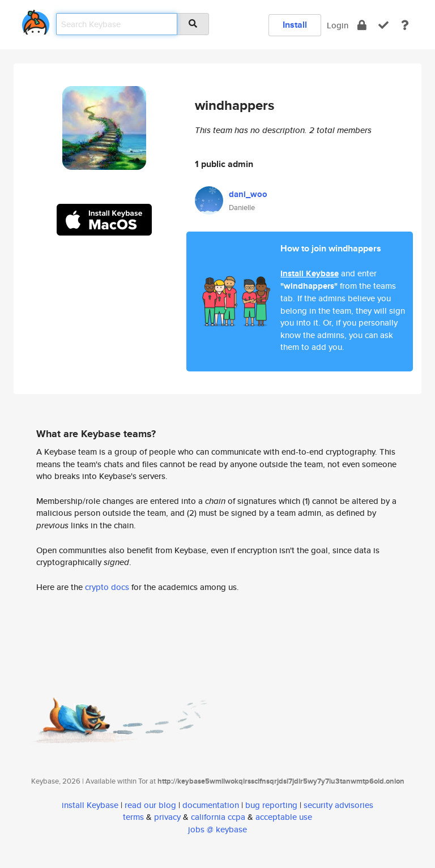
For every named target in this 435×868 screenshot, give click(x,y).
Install (295, 25)
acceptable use (284, 817)
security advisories (338, 805)
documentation (211, 805)
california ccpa (218, 817)
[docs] (405, 25)
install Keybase (90, 805)
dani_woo (248, 194)
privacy (167, 817)
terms (133, 817)
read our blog (150, 805)
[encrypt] (362, 25)
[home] (36, 20)
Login (338, 25)
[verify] (383, 25)
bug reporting (271, 805)
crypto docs (107, 587)
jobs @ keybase (217, 829)
